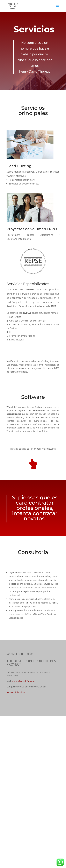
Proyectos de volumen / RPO (32, 229)
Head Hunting (19, 166)
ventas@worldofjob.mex (24, 681)
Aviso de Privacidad (16, 692)
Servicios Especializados (28, 284)
